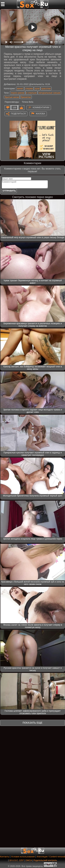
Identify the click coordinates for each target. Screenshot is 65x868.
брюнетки (26, 97)
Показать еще (32, 723)
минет (20, 88)
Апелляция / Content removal (51, 857)
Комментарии (41, 107)
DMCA (29, 860)
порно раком (18, 93)
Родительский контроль (45, 860)
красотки (46, 88)
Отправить (9, 191)
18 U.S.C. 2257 (17, 860)
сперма (29, 88)
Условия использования (23, 857)
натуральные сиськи (49, 93)
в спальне (31, 93)
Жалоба (40, 114)
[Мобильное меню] (3, 4)
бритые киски (12, 97)
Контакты (5, 857)
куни (37, 88)
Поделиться (18, 114)
